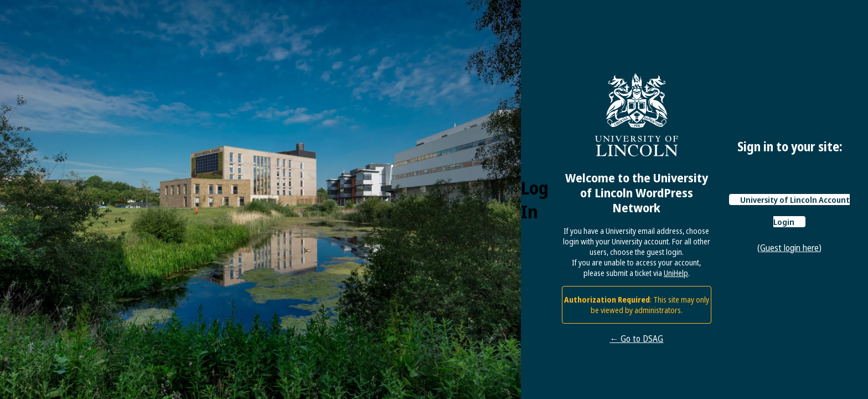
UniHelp (676, 273)
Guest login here (789, 248)
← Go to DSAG (636, 339)
